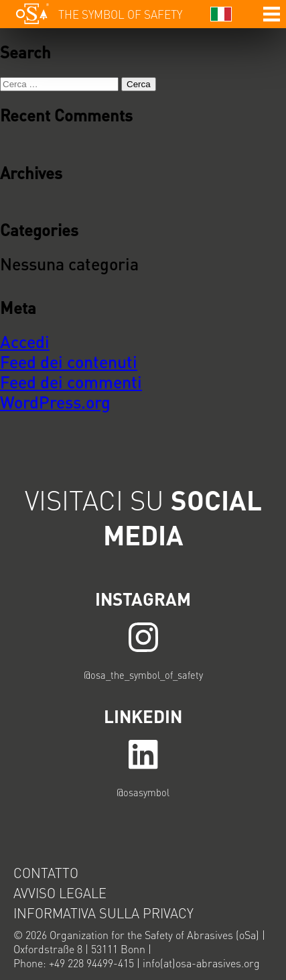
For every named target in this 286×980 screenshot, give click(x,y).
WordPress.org (55, 402)
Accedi (25, 341)
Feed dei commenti (71, 382)
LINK (143, 637)
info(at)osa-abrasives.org (201, 963)
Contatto (46, 873)
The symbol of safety (120, 14)
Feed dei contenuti (69, 362)
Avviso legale (60, 893)
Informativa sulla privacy (103, 913)
